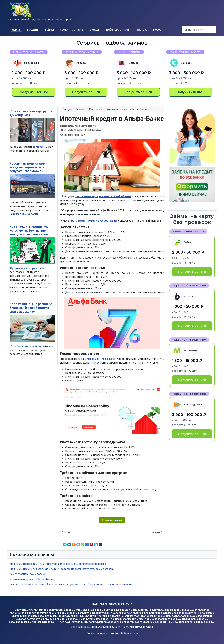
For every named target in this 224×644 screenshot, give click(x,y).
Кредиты (33, 30)
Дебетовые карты (118, 30)
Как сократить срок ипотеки (28, 574)
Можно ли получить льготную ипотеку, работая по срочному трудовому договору (62, 569)
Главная (16, 30)
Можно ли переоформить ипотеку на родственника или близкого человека (58, 564)
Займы (49, 30)
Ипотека (142, 30)
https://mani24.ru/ (32, 610)
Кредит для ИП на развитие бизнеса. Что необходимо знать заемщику (31, 308)
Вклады (95, 30)
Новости (159, 30)
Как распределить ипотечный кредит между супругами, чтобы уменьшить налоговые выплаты (71, 584)
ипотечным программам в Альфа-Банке (103, 196)
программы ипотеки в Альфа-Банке (94, 221)
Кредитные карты (72, 30)
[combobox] (199, 30)
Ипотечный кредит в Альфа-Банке (32, 579)
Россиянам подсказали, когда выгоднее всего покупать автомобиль (28, 167)
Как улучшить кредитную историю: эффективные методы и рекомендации (29, 230)
